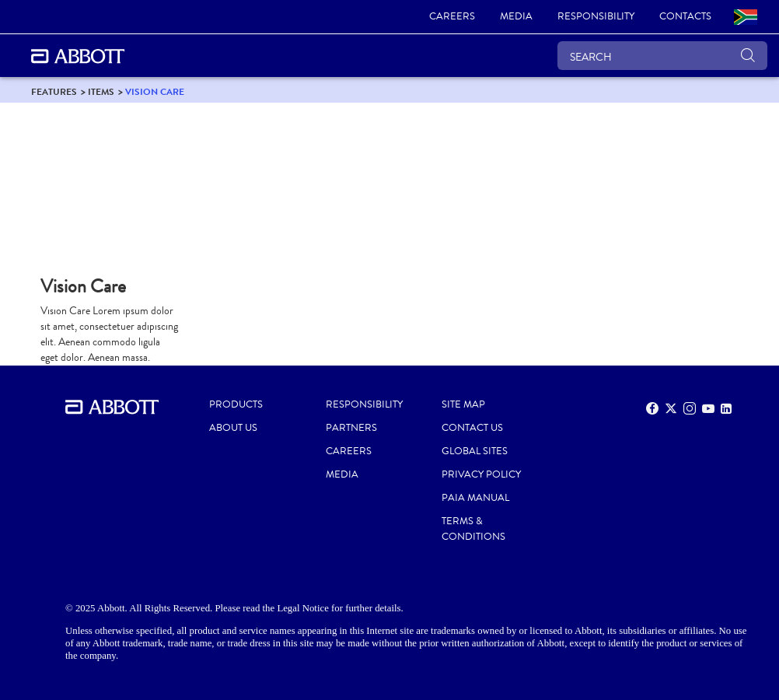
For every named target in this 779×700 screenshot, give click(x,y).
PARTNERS (351, 428)
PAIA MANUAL (475, 498)
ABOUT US (233, 428)
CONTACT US (472, 428)
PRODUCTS (236, 404)
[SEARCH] (662, 56)
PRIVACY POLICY (481, 474)
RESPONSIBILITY (364, 404)
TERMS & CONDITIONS (473, 529)
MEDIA (342, 474)
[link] (452, 17)
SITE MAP (463, 404)
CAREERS (349, 451)
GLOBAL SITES (475, 451)
